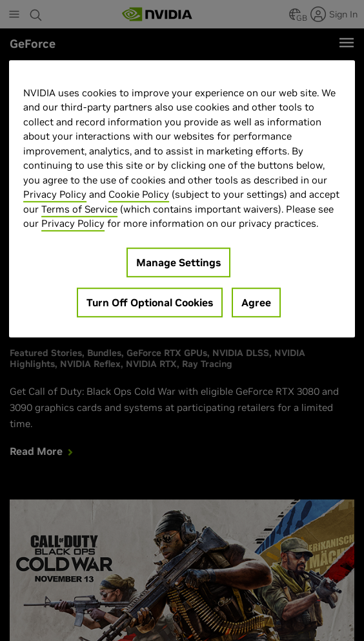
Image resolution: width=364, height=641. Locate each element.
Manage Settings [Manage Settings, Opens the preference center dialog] (178, 262)
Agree (256, 302)
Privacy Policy (55, 195)
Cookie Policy (139, 195)
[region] (182, 199)
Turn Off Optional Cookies (150, 302)
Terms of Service (79, 209)
